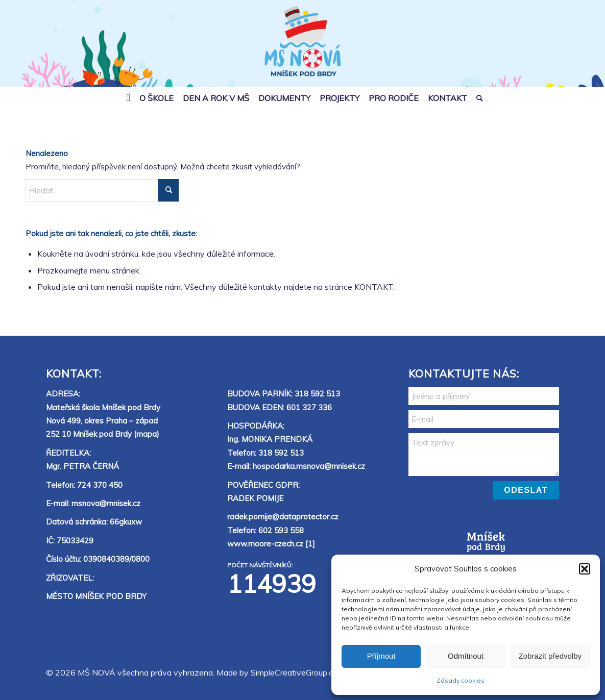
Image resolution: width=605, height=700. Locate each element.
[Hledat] (477, 98)
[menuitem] (128, 98)
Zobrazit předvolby (550, 656)
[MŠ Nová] (303, 49)
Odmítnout (466, 656)
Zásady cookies (461, 680)
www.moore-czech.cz (265, 544)
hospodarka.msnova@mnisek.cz (309, 466)
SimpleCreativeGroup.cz (294, 672)
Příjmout (381, 656)
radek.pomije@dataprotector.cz (283, 517)
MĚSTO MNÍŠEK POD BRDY (96, 596)
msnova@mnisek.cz (106, 503)
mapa (147, 434)
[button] (585, 569)
